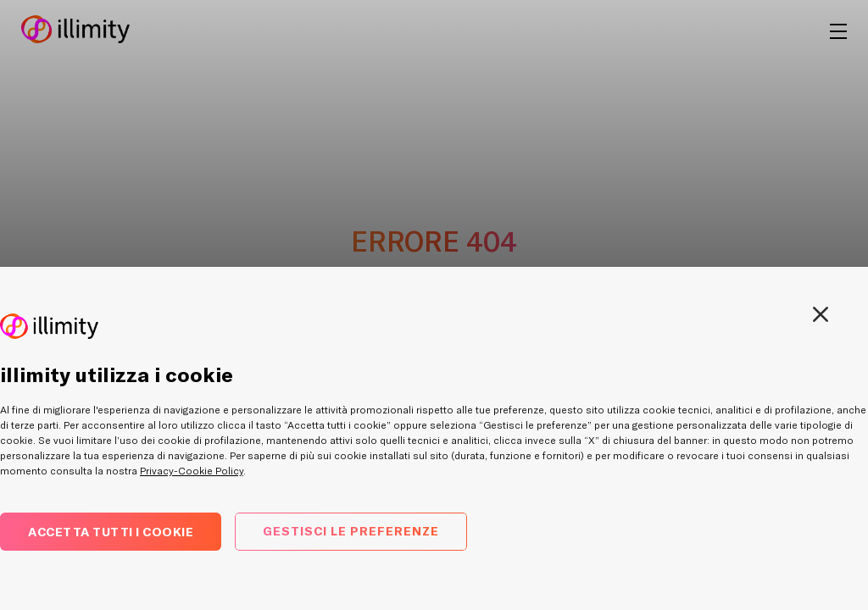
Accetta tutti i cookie (111, 532)
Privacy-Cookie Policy (192, 471)
